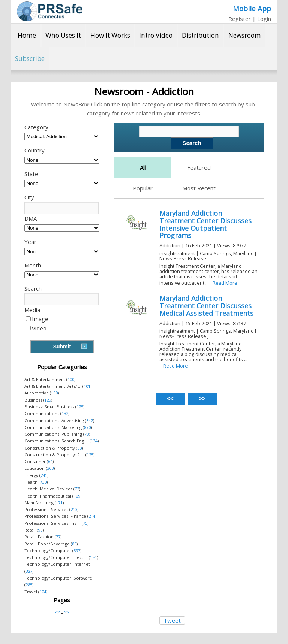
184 (93, 557)
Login (264, 19)
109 (77, 496)
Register (240, 19)
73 (87, 434)
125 (80, 407)
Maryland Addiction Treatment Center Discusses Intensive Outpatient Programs (205, 224)
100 (71, 379)
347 (90, 421)
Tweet (172, 620)
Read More (225, 283)
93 (79, 448)
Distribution (200, 35)
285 (29, 585)
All (143, 167)
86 (74, 544)
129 (48, 400)
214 (92, 516)
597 (77, 551)
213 (74, 509)
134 (94, 441)
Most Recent (199, 188)
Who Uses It (63, 35)
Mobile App (252, 8)
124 (43, 592)
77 (58, 537)
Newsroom (245, 35)
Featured (199, 167)
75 (85, 523)
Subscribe (30, 59)
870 (87, 427)
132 (65, 413)
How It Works (110, 35)
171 (59, 503)
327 (29, 571)
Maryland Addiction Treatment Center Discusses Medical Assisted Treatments (206, 306)
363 (50, 468)
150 (54, 393)
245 (44, 475)
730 (43, 482)
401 (87, 386)
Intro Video (156, 35)
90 (40, 530)
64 (50, 461)
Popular (143, 188)
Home (27, 35)
